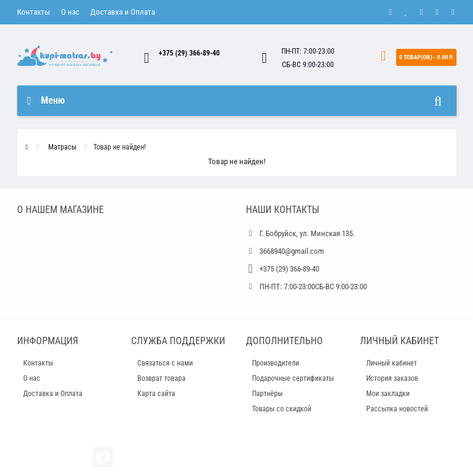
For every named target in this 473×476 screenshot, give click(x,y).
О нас (70, 12)
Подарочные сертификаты (293, 378)
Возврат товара (161, 378)
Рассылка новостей (397, 409)
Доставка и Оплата (123, 12)
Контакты (34, 12)
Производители (276, 363)
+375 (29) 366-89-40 (189, 53)
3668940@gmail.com (292, 251)
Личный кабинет (392, 363)
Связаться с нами (165, 363)
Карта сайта (156, 394)
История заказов (392, 378)
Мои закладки (388, 394)
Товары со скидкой (282, 409)
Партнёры (267, 394)
